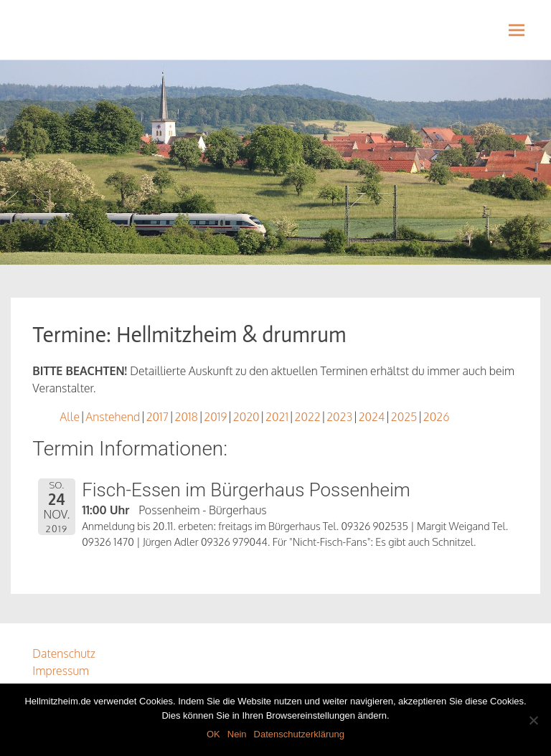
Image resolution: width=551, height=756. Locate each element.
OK (213, 734)
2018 (186, 417)
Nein (237, 734)
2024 (372, 417)
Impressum (61, 671)
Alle (70, 417)
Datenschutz (64, 653)
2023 (339, 417)
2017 (157, 417)
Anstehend (113, 417)
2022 (307, 417)
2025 (404, 417)
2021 (277, 417)
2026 (437, 417)
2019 (215, 417)
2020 (246, 417)
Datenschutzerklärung (299, 734)
